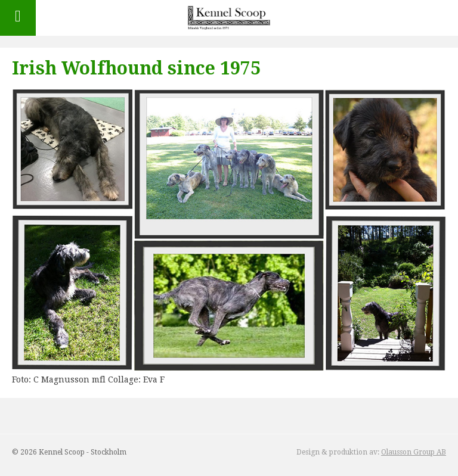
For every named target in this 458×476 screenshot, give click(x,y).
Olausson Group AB (414, 452)
